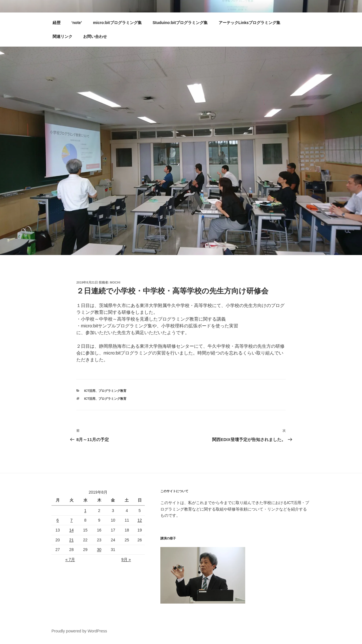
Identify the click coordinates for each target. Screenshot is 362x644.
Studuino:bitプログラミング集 (180, 23)
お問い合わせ (95, 36)
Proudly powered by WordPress (79, 631)
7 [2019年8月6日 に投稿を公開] (72, 520)
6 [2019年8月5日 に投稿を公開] (58, 520)
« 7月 (70, 559)
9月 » (126, 559)
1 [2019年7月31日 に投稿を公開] (85, 511)
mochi (115, 282)
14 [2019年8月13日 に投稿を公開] (72, 530)
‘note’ (77, 23)
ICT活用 (90, 391)
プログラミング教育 (112, 391)
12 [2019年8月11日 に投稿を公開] (140, 520)
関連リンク (63, 36)
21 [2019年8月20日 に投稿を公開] (72, 540)
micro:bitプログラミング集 (117, 23)
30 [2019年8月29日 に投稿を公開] (99, 550)
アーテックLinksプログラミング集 (250, 23)
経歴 (57, 23)
